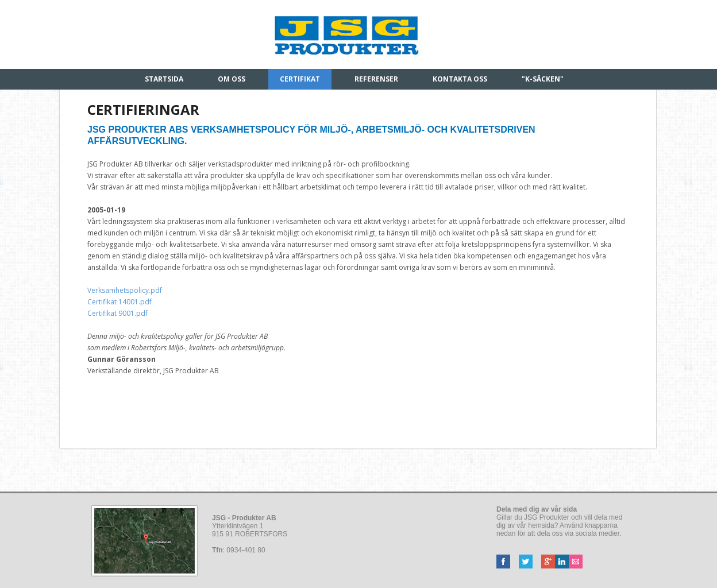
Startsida (164, 79)
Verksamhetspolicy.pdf (125, 290)
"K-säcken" (543, 79)
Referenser (376, 79)
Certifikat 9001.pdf (119, 313)
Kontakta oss (460, 79)
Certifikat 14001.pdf (119, 302)
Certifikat (300, 79)
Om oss (232, 79)
